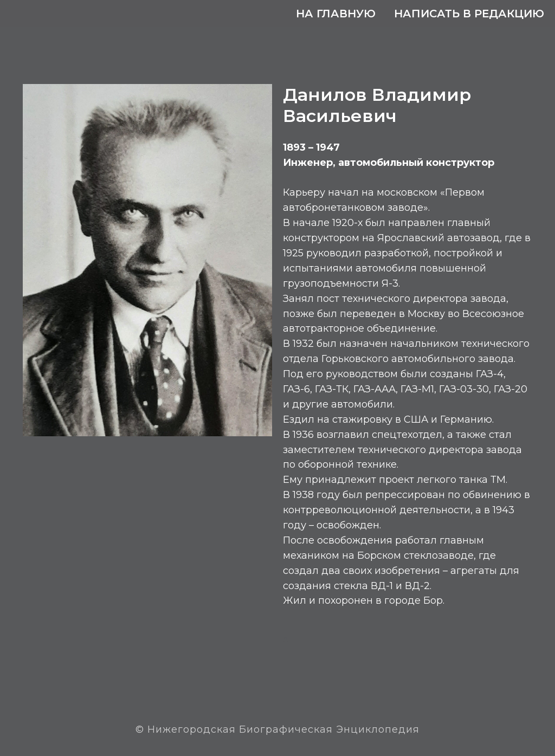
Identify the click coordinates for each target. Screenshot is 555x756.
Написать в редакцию (469, 14)
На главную (336, 14)
